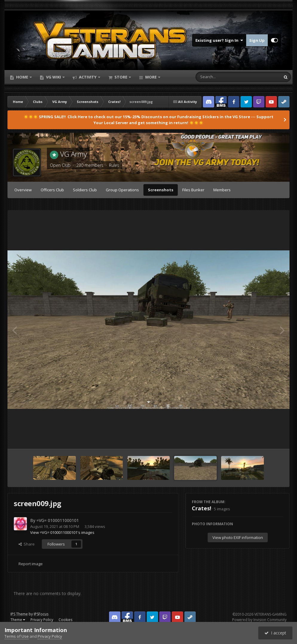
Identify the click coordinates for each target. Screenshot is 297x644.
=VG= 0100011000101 (58, 520)
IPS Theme (19, 614)
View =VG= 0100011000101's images (62, 532)
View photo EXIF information (238, 537)
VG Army (74, 154)
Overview (23, 190)
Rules (114, 165)
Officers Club (52, 190)
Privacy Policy (42, 620)
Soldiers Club (85, 190)
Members (222, 190)
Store (121, 77)
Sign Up (257, 40)
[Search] (222, 77)
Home (22, 77)
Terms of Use (17, 636)
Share (27, 544)
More (151, 77)
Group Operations (122, 190)
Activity (88, 77)
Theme (18, 620)
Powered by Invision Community (259, 620)
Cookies (65, 620)
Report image (31, 564)
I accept (275, 633)
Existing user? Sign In (219, 40)
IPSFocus (41, 614)
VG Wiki (53, 77)
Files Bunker (193, 190)
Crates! (202, 508)
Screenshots (161, 190)
